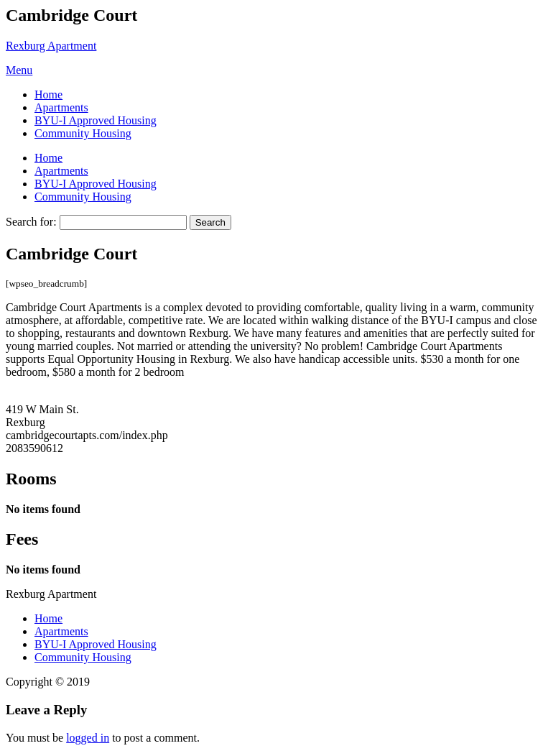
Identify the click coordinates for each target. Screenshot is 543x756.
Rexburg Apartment (51, 46)
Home (48, 94)
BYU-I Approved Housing (96, 120)
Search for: (31, 222)
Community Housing (83, 133)
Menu (19, 70)
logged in (88, 738)
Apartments (61, 107)
